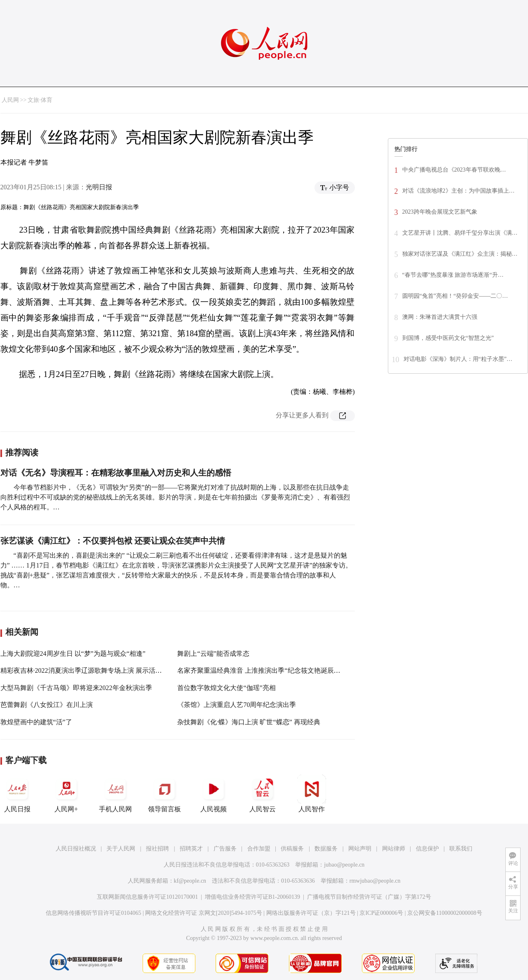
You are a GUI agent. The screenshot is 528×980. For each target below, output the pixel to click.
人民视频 (214, 794)
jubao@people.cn (344, 865)
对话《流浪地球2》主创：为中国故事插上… (459, 191)
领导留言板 (164, 794)
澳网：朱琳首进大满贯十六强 (440, 317)
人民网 (10, 100)
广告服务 (225, 849)
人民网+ (66, 794)
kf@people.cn (190, 881)
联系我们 (461, 849)
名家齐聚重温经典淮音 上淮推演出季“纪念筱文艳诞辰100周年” (268, 670)
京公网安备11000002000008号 (445, 913)
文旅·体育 (40, 100)
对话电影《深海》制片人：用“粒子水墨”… (458, 359)
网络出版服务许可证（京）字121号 (311, 913)
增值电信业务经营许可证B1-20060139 (252, 897)
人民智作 (312, 794)
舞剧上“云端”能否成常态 (213, 654)
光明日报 (99, 187)
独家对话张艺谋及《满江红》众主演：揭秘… (460, 254)
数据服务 (326, 849)
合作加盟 (259, 849)
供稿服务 (292, 849)
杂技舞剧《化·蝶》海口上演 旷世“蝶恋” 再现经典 (249, 722)
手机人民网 (115, 794)
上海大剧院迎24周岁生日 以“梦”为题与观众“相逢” (73, 654)
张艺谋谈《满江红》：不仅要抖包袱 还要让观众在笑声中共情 (113, 541)
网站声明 (360, 849)
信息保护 (427, 849)
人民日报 (17, 794)
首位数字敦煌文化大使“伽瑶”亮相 (226, 688)
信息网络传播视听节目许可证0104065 (93, 913)
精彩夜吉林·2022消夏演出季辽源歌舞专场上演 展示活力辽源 (88, 670)
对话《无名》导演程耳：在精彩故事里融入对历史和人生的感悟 (116, 473)
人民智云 (263, 794)
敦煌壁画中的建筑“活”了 (36, 722)
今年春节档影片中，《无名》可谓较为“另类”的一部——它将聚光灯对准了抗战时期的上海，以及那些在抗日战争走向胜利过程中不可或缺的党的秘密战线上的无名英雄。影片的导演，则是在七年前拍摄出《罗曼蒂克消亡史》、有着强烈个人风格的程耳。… (175, 497)
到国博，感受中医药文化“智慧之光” (448, 338)
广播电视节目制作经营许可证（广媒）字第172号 (369, 897)
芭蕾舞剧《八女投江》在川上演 (47, 705)
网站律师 (394, 849)
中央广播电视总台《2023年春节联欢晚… (454, 170)
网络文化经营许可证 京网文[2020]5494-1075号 (204, 913)
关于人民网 (121, 849)
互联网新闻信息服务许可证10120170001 (147, 897)
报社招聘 (157, 849)
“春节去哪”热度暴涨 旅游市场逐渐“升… (453, 275)
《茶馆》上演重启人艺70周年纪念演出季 (237, 705)
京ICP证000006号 (381, 913)
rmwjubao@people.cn (375, 881)
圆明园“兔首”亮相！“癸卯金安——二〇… (455, 296)
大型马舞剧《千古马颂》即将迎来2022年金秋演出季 (76, 688)
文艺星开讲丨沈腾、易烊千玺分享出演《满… (460, 233)
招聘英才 (191, 849)
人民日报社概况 (76, 849)
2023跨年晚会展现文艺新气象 (440, 212)
